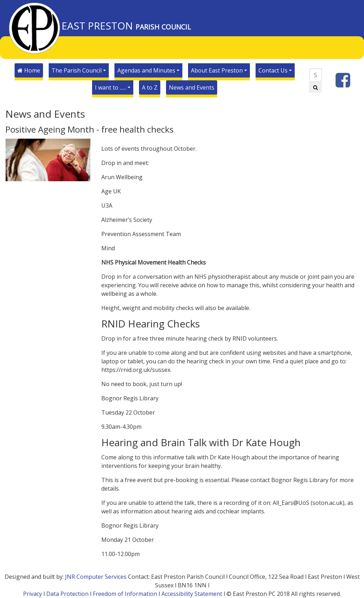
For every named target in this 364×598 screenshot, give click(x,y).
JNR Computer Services (96, 577)
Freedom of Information (125, 594)
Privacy (33, 594)
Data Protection (67, 594)
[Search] (315, 75)
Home (29, 70)
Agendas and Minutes (146, 70)
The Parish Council (77, 70)
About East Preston (217, 70)
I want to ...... (111, 87)
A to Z (150, 87)
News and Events (192, 87)
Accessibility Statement (192, 594)
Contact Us (273, 70)
